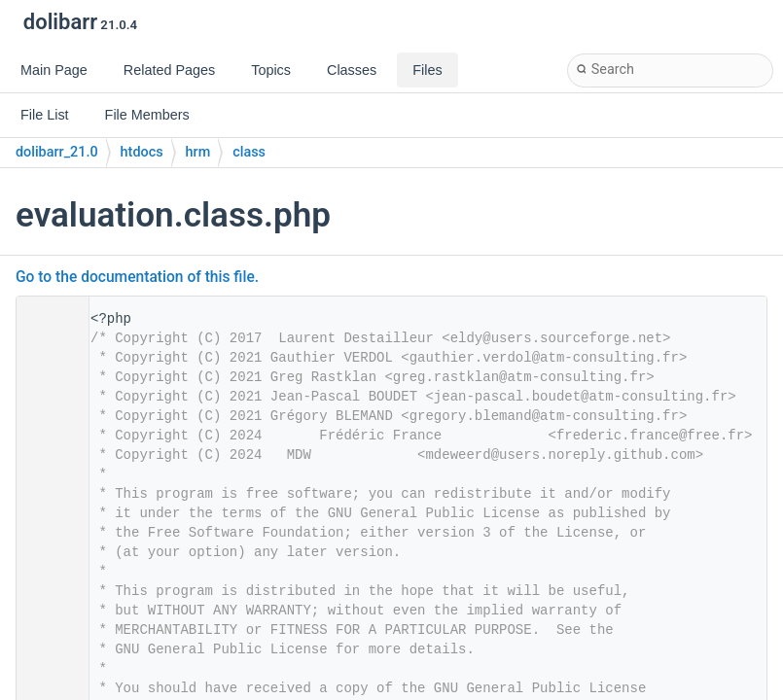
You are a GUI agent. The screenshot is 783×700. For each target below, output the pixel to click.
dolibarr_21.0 (57, 152)
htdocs (142, 152)
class (249, 152)
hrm (198, 152)
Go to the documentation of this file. (137, 277)
